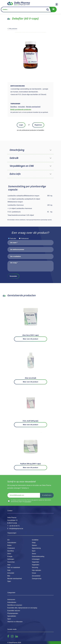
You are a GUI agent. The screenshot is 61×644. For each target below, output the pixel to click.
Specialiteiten (12, 616)
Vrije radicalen (36, 570)
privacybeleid (28, 502)
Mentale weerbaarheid (15, 579)
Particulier (13, 238)
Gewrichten (11, 562)
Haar (9, 565)
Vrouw (34, 573)
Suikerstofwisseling (38, 556)
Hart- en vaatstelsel (14, 567)
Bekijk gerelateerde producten (21, 110)
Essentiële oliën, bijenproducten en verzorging (22, 608)
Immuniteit (11, 573)
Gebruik (14, 158)
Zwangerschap (37, 579)
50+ (9, 540)
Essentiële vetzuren (14, 611)
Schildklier (35, 540)
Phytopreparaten (13, 613)
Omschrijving (17, 150)
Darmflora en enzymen (15, 605)
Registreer (38, 125)
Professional (25, 238)
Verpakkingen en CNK (22, 166)
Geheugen (11, 559)
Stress (34, 554)
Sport (34, 551)
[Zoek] (48, 9)
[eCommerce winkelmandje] (53, 9)
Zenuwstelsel (36, 576)
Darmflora (11, 551)
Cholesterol (11, 548)
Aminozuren (11, 600)
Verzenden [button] (13, 276)
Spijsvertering (36, 548)
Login (21, 125)
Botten (9, 545)
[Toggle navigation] (57, 4)
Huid (9, 570)
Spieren (34, 545)
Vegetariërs (36, 565)
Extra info (15, 174)
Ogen (9, 581)
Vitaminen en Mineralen (15, 622)
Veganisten (35, 562)
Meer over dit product (31, 339)
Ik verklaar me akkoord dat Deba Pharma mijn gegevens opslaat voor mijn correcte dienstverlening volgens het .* (31, 501)
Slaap (34, 543)
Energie (10, 556)
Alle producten (12, 29)
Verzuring (35, 567)
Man (9, 576)
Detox (9, 554)
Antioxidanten (12, 543)
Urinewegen (36, 559)
